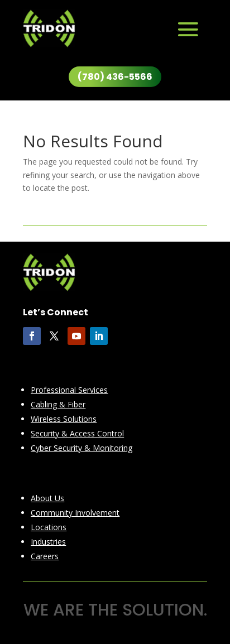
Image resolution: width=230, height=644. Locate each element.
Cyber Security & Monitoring (82, 448)
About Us (47, 498)
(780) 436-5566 (115, 77)
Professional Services (69, 390)
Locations (49, 527)
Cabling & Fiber (58, 404)
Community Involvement (75, 513)
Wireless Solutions (64, 419)
